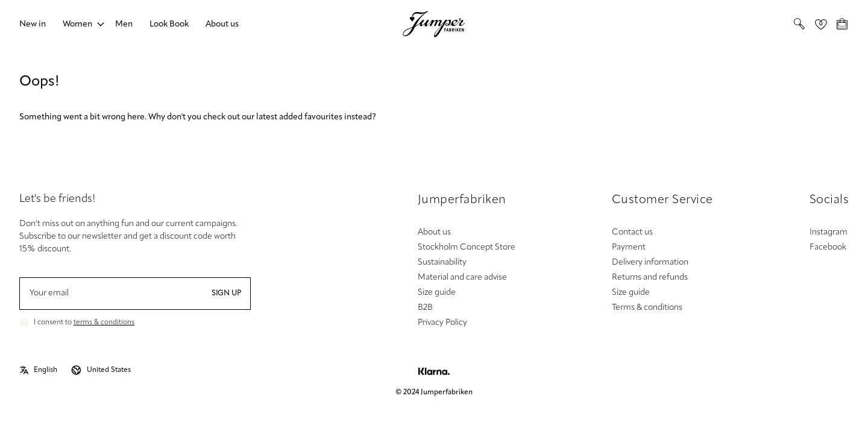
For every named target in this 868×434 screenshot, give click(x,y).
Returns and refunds (650, 278)
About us (222, 24)
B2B (425, 308)
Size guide (437, 293)
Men (124, 24)
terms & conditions (104, 322)
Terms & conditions (647, 308)
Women (77, 24)
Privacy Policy (442, 323)
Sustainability (442, 263)
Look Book (169, 24)
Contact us (632, 232)
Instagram (829, 232)
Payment (629, 247)
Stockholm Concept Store (467, 247)
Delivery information (650, 263)
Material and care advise (462, 278)
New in (33, 24)
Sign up (226, 294)
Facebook (828, 247)
